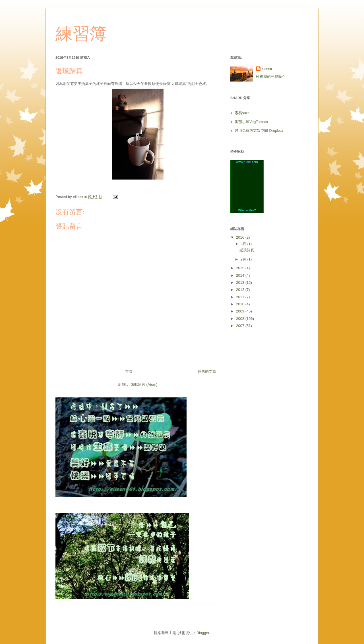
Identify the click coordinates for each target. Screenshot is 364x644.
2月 (244, 259)
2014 (241, 275)
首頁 (129, 371)
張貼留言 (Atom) (144, 384)
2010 (241, 304)
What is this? (247, 210)
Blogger (203, 633)
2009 (241, 311)
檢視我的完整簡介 (271, 77)
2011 (241, 297)
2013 (241, 283)
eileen (267, 69)
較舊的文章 (207, 371)
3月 (244, 244)
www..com (247, 162)
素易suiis (242, 113)
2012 (241, 290)
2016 (241, 237)
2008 (241, 319)
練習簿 (81, 34)
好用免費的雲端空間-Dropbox (259, 131)
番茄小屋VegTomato (251, 122)
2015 (241, 268)
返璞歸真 (247, 250)
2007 (241, 326)
